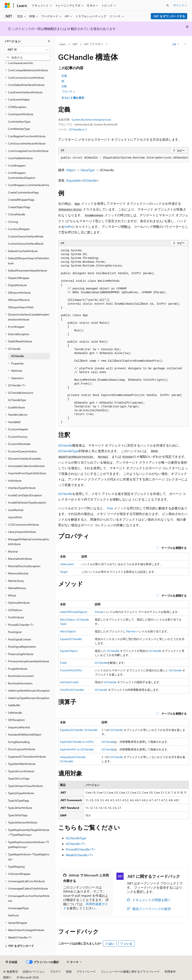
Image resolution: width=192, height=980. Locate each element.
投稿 (69, 971)
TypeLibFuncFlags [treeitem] (19, 778)
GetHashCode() (69, 682)
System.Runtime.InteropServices (91, 120)
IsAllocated (67, 564)
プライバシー (85, 971)
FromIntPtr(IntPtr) (71, 670)
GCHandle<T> (76, 844)
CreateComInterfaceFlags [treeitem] (23, 192)
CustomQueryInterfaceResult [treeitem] (26, 244)
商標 (6, 977)
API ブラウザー (94, 44)
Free (110, 508)
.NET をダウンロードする (169, 16)
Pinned (99, 612)
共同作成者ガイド (86, 906)
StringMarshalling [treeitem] (19, 742)
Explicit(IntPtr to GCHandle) (77, 749)
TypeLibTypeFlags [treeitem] (18, 800)
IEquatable (73, 180)
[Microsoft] (7, 5)
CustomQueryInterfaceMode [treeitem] (26, 236)
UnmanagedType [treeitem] (18, 908)
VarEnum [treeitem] (13, 915)
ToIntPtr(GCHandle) (72, 690)
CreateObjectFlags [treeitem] (19, 207)
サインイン (180, 5)
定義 (64, 76)
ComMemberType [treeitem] (19, 129)
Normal (131, 631)
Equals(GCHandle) (71, 639)
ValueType (88, 170)
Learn (62, 44)
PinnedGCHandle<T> (81, 849)
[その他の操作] (185, 44)
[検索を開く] (168, 5)
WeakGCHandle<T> (80, 855)
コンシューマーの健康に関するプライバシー (129, 971)
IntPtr (68, 226)
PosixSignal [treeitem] (15, 632)
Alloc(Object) (68, 631)
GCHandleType (68, 451)
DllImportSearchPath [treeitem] (21, 307)
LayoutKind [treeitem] (15, 517)
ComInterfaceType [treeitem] (19, 122)
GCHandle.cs (77, 129)
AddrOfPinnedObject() (74, 612)
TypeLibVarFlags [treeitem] (18, 815)
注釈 (64, 86)
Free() (63, 663)
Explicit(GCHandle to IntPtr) (77, 742)
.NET (75, 44)
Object (71, 170)
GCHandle (90, 180)
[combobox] (27, 50)
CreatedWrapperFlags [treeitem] (21, 200)
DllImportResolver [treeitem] (19, 300)
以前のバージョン (34, 971)
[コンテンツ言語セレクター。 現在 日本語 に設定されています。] (11, 962)
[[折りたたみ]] (49, 41)
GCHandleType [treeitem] (17, 400)
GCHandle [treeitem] (17, 356)
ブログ (54, 971)
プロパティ (68, 91)
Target (64, 572)
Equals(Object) (69, 651)
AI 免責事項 (10, 971)
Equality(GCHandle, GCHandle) (79, 730)
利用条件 (170, 971)
